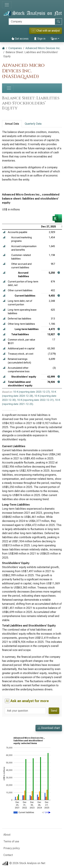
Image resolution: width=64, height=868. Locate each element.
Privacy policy (12, 848)
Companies (15, 48)
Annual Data (12, 124)
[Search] (32, 22)
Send (54, 711)
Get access (20, 39)
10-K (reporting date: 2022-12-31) (35, 400)
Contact (8, 855)
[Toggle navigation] (7, 5)
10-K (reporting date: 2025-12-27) (31, 392)
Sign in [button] (40, 39)
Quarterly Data (33, 124)
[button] (4, 232)
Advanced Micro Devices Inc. (43, 48)
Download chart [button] (49, 728)
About (7, 835)
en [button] (54, 39)
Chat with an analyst (46, 31)
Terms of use (11, 841)
